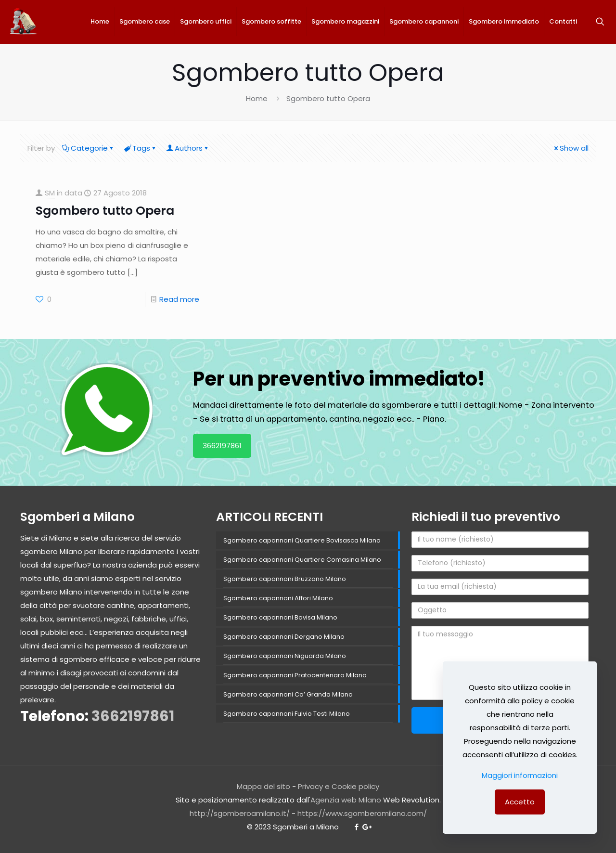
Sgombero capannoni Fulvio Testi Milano (287, 714)
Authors (188, 148)
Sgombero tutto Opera (105, 211)
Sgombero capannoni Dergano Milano (284, 637)
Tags (141, 148)
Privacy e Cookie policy (339, 786)
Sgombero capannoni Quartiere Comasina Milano (302, 560)
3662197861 (222, 446)
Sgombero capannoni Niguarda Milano (285, 656)
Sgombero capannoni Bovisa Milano (280, 617)
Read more (179, 299)
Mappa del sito (263, 786)
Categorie (89, 148)
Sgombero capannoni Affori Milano (278, 598)
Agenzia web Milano (346, 800)
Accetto (520, 802)
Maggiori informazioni (520, 775)
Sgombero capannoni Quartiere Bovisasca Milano (302, 540)
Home (257, 98)
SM (50, 193)
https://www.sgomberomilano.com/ (362, 813)
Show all (571, 148)
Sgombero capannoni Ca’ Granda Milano (288, 694)
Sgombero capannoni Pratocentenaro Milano (295, 675)
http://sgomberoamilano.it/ (240, 813)
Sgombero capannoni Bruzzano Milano (285, 579)
